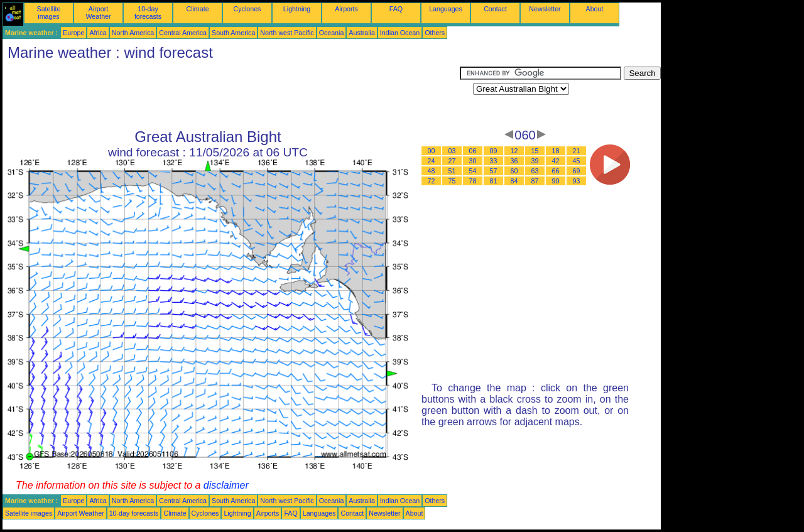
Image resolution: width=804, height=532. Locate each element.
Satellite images (49, 13)
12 (514, 151)
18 (556, 151)
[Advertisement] (231, 95)
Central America (183, 33)
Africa (98, 33)
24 (432, 161)
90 (556, 181)
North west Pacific (287, 33)
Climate (197, 9)
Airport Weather (98, 13)
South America (233, 33)
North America (133, 33)
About (595, 9)
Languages (446, 9)
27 (452, 161)
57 (494, 171)
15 (535, 151)
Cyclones (247, 9)
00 (432, 151)
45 (577, 161)
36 (514, 161)
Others (435, 33)
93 (577, 181)
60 (514, 171)
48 (432, 171)
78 (473, 181)
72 (432, 181)
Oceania (332, 33)
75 (452, 181)
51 (452, 171)
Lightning (297, 9)
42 (556, 161)
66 (556, 171)
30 (473, 161)
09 (494, 151)
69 (577, 171)
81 (494, 181)
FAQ (396, 9)
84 (514, 181)
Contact (495, 9)
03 (452, 151)
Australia (361, 33)
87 (535, 181)
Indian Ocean (400, 33)
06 (473, 151)
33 (494, 161)
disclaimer (226, 485)
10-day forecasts (148, 13)
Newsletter (545, 9)
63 (535, 171)
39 (535, 161)
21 (577, 151)
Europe (73, 33)
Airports (346, 9)
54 (473, 171)
